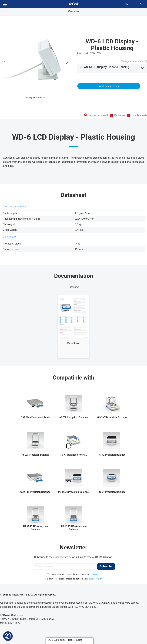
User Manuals (139, 115)
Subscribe (106, 566)
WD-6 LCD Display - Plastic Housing (106, 67)
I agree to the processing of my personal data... (71, 574)
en (127, 4)
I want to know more (109, 86)
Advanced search (99, 115)
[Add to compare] (90, 640)
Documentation (74, 276)
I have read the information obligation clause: (76, 579)
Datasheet (120, 115)
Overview (74, 11)
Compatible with (73, 378)
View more (96, 574)
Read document (95, 579)
